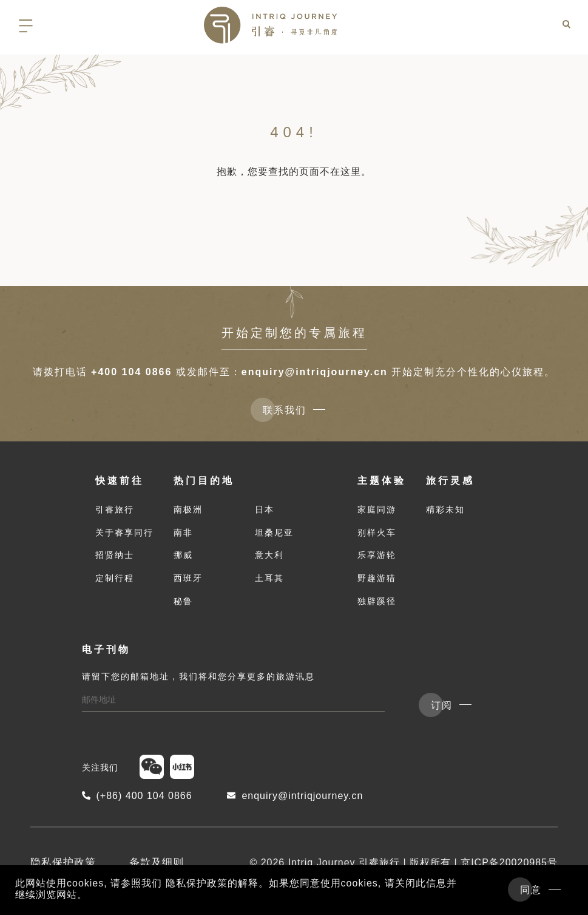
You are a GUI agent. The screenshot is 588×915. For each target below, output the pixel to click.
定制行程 (115, 582)
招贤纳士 (115, 559)
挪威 (183, 559)
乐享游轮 (377, 559)
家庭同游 (377, 513)
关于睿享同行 (124, 536)
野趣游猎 (377, 582)
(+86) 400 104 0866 (137, 799)
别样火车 (377, 536)
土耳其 (269, 582)
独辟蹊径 (377, 605)
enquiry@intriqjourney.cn (315, 372)
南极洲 (188, 513)
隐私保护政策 (63, 866)
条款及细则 (157, 866)
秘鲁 (183, 605)
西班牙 (188, 582)
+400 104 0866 (131, 372)
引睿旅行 (115, 513)
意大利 (269, 559)
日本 (265, 513)
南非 (183, 536)
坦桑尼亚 (274, 536)
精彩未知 (445, 513)
